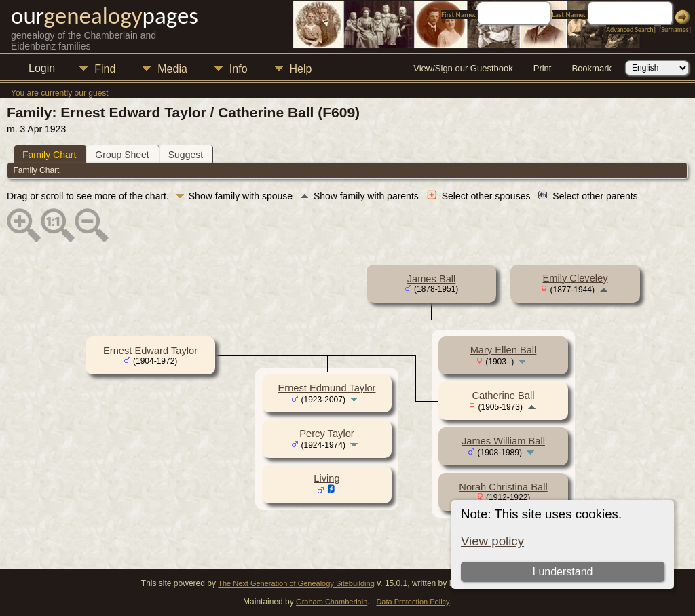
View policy (492, 541)
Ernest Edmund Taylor (327, 388)
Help (301, 69)
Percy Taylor (326, 434)
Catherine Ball (503, 396)
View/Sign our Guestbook (463, 68)
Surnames (675, 30)
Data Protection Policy (413, 602)
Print (543, 68)
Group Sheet (122, 155)
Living (326, 478)
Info (239, 69)
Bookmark (591, 68)
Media (172, 69)
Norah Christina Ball (503, 487)
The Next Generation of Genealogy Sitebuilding (296, 583)
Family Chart (49, 155)
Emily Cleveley (575, 278)
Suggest (186, 155)
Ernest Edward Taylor (150, 351)
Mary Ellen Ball (504, 350)
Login (42, 68)
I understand (563, 572)
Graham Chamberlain (332, 602)
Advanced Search (630, 30)
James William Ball (503, 441)
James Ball (432, 279)
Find (105, 69)
